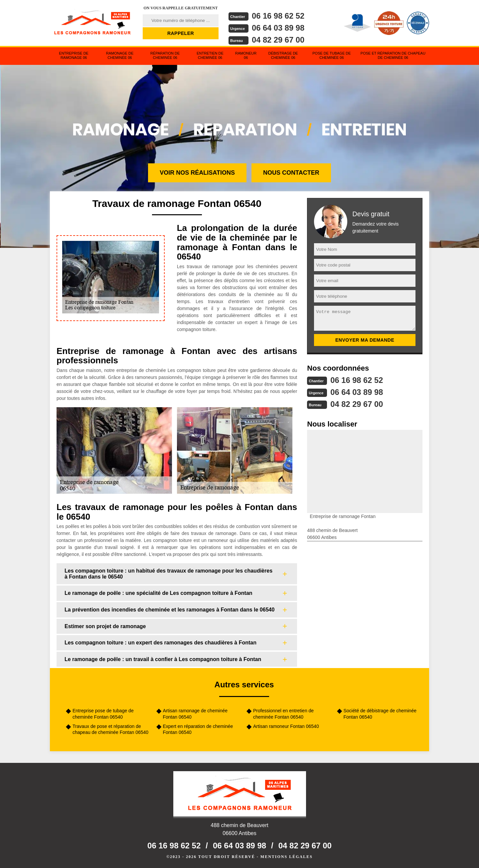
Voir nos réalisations (197, 173)
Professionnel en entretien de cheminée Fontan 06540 (283, 714)
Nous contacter (291, 173)
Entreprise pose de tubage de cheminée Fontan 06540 (103, 714)
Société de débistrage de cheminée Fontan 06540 (380, 714)
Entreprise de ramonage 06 (74, 55)
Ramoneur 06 (246, 55)
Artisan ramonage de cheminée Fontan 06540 (195, 714)
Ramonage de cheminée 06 (120, 55)
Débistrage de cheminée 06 (283, 55)
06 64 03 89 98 (278, 27)
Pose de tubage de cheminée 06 (331, 55)
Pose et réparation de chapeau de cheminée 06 (393, 55)
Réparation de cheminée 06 (165, 55)
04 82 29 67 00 (278, 39)
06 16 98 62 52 (278, 16)
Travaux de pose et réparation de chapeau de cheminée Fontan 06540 (110, 729)
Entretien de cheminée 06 (210, 55)
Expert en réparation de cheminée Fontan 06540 (198, 729)
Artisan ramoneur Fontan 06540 (286, 726)
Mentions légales (287, 857)
